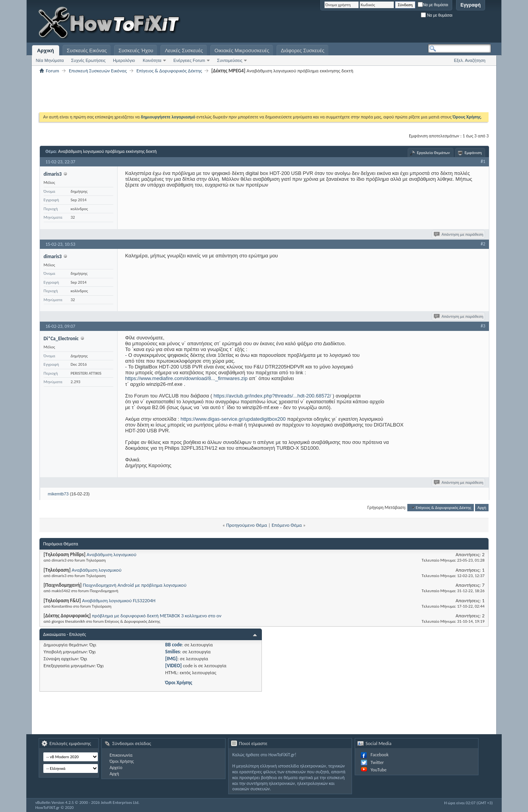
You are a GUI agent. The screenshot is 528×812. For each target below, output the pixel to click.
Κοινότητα (152, 60)
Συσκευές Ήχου (136, 51)
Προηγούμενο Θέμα (247, 525)
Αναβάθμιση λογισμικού (112, 554)
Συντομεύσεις (230, 60)
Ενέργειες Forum (189, 60)
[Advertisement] (395, 23)
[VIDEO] (173, 666)
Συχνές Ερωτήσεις (88, 60)
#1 (483, 161)
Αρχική (46, 51)
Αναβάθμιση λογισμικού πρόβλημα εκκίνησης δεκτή (107, 151)
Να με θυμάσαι (433, 5)
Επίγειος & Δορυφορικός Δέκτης (169, 71)
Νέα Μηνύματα (50, 60)
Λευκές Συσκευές (184, 51)
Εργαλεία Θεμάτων (433, 153)
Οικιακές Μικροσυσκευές (242, 51)
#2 (483, 244)
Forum (53, 71)
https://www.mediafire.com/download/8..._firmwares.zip (186, 378)
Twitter (377, 762)
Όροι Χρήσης (179, 683)
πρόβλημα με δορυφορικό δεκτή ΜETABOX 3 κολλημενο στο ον (156, 616)
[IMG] (171, 659)
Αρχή (482, 508)
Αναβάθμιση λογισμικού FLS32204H (119, 600)
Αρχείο (116, 767)
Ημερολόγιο (124, 60)
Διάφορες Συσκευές (302, 51)
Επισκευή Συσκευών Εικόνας (98, 71)
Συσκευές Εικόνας (87, 51)
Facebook (379, 755)
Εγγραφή (470, 5)
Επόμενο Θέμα (287, 525)
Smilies (173, 652)
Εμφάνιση (473, 153)
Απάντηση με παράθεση (459, 234)
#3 (483, 326)
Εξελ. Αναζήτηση (470, 60)
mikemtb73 (58, 494)
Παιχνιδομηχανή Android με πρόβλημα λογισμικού (135, 585)
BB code (173, 645)
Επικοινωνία (121, 755)
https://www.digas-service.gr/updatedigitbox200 (233, 419)
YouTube (378, 770)
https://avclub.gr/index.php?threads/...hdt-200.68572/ (272, 396)
